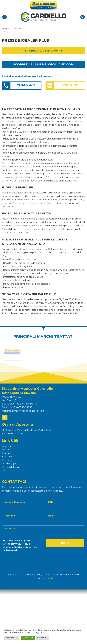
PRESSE (17, 29)
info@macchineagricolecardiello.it (26, 411)
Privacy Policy (21, 544)
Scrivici (69, 85)
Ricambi (6, 453)
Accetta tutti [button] (28, 638)
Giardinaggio (9, 464)
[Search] (83, 17)
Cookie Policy (51, 575)
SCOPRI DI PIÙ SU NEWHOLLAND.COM (43, 64)
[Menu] (4, 17)
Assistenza (8, 457)
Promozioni (8, 460)
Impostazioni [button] (11, 638)
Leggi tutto (40, 632)
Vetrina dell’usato (12, 467)
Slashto (50, 578)
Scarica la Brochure (43, 50)
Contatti (6, 471)
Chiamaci (26, 85)
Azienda (6, 446)
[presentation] (21, 557)
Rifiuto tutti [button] (42, 638)
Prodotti (7, 450)
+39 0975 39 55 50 (22, 407)
